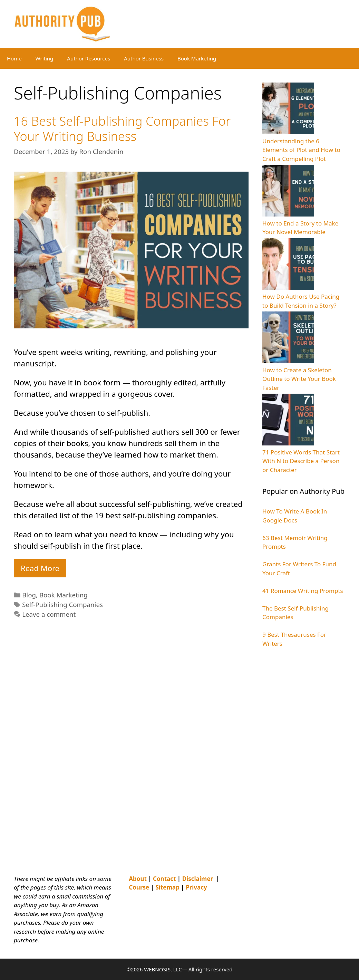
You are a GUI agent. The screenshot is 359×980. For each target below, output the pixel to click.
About (138, 879)
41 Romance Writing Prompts (303, 591)
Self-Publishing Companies (62, 604)
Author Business (144, 58)
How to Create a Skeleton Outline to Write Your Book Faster (299, 379)
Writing (45, 58)
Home (14, 58)
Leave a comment (49, 614)
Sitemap (167, 887)
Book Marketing (197, 58)
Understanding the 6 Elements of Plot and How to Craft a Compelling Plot (301, 150)
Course (139, 887)
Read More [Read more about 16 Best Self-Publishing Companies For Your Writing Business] (40, 568)
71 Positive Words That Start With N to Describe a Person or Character (301, 461)
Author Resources (89, 58)
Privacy (196, 887)
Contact (164, 879)
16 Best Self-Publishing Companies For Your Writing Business (122, 128)
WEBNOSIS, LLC (163, 969)
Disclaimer (198, 879)
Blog (29, 595)
